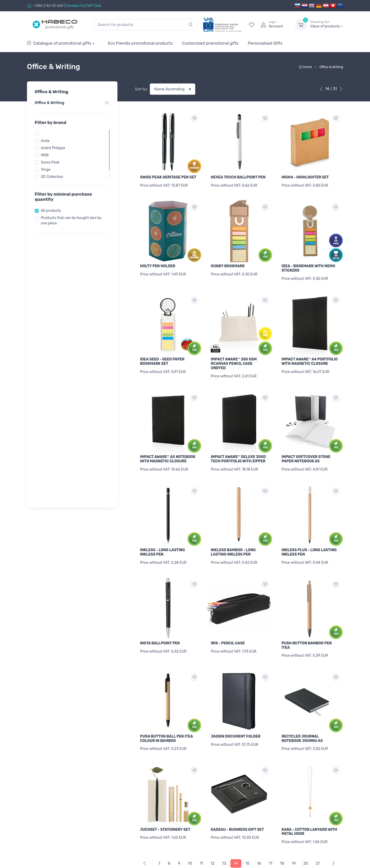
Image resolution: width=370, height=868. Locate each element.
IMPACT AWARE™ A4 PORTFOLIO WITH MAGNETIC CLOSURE (310, 354)
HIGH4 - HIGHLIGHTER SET (305, 177)
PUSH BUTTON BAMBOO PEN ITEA (307, 627)
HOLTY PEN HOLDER (158, 263)
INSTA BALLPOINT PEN (160, 625)
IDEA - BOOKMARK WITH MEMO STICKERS (308, 265)
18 (282, 835)
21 (318, 835)
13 (224, 835)
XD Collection (52, 177)
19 (294, 835)
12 (213, 835)
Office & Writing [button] (72, 103)
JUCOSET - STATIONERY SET (165, 804)
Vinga (46, 170)
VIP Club (94, 6)
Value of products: (327, 24)
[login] (273, 25)
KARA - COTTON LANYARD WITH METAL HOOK (309, 807)
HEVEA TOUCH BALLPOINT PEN (238, 177)
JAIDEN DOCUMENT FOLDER (235, 715)
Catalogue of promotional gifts (59, 43)
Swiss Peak (50, 162)
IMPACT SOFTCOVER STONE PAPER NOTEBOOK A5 (306, 448)
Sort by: (141, 89)
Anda (45, 141)
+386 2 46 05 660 (48, 6)
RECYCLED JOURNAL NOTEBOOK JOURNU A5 (302, 717)
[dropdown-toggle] (301, 25)
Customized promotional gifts (210, 43)
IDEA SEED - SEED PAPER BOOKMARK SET (162, 354)
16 (259, 835)
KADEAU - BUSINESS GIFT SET (237, 804)
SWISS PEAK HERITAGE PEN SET (168, 177)
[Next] (332, 835)
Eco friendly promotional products (140, 43)
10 (190, 835)
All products (51, 211)
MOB (45, 155)
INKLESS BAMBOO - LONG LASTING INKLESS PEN (233, 538)
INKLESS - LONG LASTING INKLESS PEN (163, 538)
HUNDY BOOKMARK (228, 263)
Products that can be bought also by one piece (71, 221)
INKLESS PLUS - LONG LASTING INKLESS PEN (309, 538)
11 (201, 835)
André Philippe (53, 148)
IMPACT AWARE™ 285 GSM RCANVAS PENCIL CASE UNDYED (234, 356)
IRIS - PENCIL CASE (228, 625)
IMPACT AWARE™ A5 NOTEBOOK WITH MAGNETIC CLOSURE (168, 448)
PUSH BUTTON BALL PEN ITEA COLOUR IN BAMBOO (166, 717)
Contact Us (75, 6)
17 (271, 835)
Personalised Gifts (265, 43)
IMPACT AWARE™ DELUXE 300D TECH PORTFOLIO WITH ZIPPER (238, 448)
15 (248, 835)
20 (306, 835)
